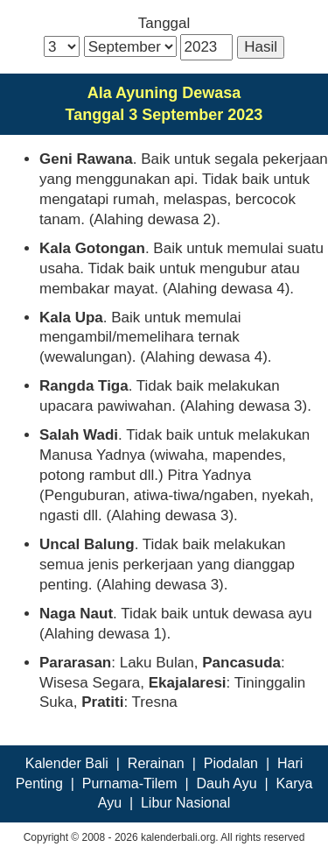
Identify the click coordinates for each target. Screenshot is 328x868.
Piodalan (231, 763)
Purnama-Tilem (130, 783)
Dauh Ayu (227, 783)
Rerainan (156, 763)
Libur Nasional (185, 803)
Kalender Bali (67, 763)
